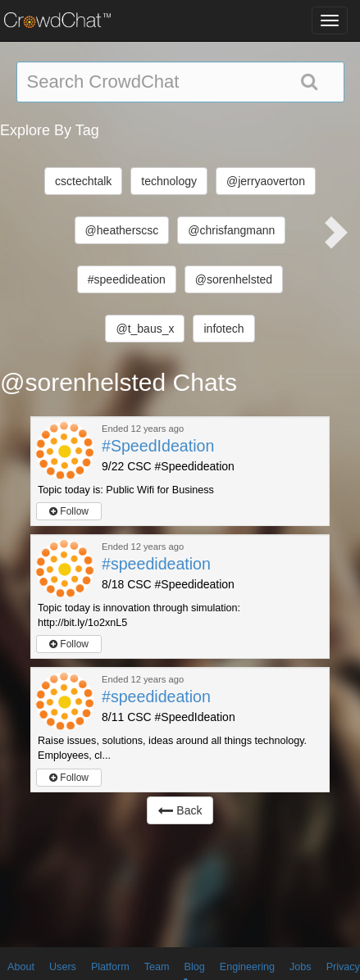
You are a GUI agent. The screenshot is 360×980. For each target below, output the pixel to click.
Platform (110, 967)
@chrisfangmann (231, 230)
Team (157, 967)
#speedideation (127, 279)
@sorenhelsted (234, 279)
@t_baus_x (145, 329)
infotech (223, 329)
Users (63, 967)
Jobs (301, 967)
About (21, 967)
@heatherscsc (122, 230)
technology (169, 181)
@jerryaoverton (266, 181)
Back (180, 810)
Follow (69, 511)
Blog (195, 967)
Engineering (247, 967)
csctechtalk (83, 181)
